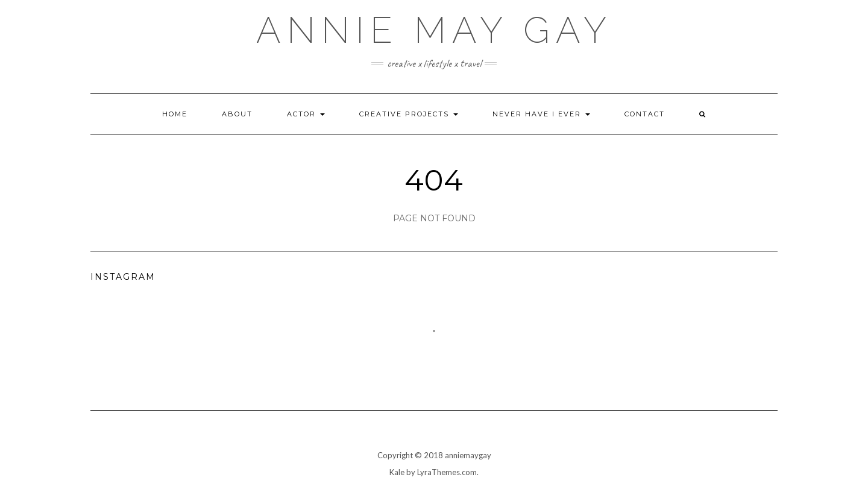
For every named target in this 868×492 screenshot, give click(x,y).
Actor (306, 114)
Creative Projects (409, 114)
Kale (397, 472)
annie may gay (434, 30)
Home (175, 114)
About (237, 114)
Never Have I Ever (541, 114)
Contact (645, 114)
